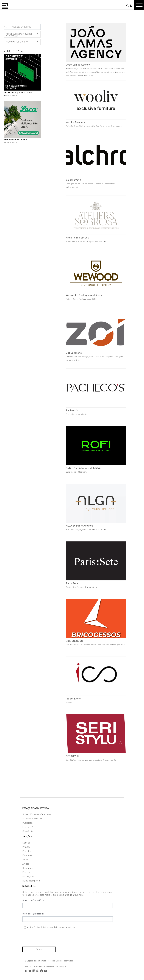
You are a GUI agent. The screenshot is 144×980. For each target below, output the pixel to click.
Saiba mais (10, 96)
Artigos (26, 864)
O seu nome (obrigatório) (68, 904)
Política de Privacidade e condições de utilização (45, 967)
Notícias (26, 843)
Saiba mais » (10, 143)
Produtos (27, 851)
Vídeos (26, 860)
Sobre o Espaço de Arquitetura (37, 814)
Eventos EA (28, 827)
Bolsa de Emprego (31, 881)
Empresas (27, 855)
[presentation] (45, 939)
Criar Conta (28, 831)
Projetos (26, 847)
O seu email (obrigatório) (68, 917)
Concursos (28, 868)
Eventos (26, 872)
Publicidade (28, 823)
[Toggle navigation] (139, 5)
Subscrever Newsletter (33, 819)
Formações (28, 877)
